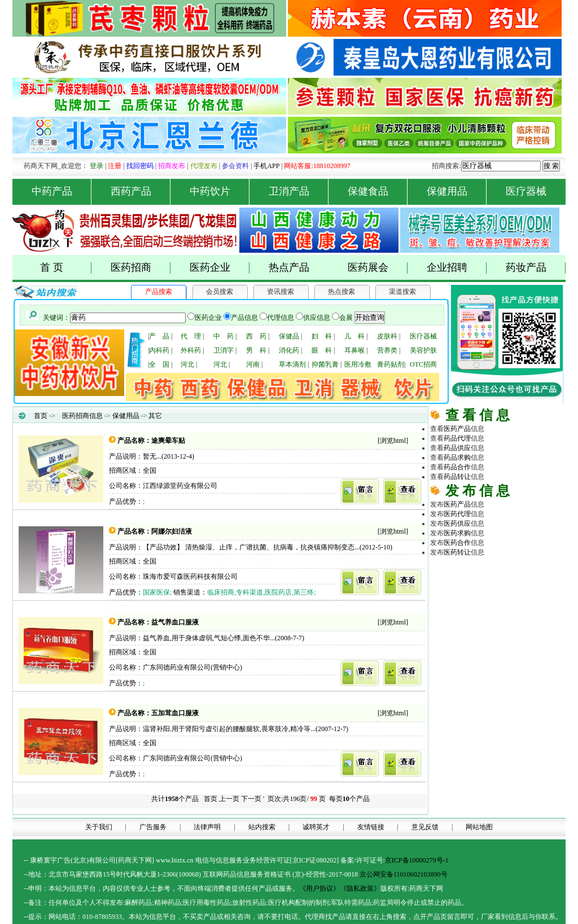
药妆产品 (536, 268)
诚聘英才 (316, 827)
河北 (187, 364)
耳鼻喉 (354, 350)
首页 (41, 416)
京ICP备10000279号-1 (417, 860)
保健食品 (378, 191)
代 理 (191, 336)
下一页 (251, 799)
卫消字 (224, 350)
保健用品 (457, 191)
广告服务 (153, 827)
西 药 (256, 336)
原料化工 (471, 589)
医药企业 (220, 268)
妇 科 (322, 336)
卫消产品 (299, 191)
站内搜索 (262, 827)
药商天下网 (472, 570)
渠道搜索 (402, 292)
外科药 (191, 350)
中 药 (224, 336)
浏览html (393, 441)
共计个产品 (174, 799)
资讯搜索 (281, 292)
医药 (457, 429)
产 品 (159, 336)
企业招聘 (457, 268)
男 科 (256, 350)
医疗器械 (526, 191)
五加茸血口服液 (175, 713)
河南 (253, 364)
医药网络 (498, 618)
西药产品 (141, 191)
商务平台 (525, 618)
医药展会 (378, 268)
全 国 (159, 364)
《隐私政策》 (360, 888)
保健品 (289, 336)
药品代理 (525, 580)
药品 (457, 438)
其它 (155, 416)
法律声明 (207, 827)
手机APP (266, 166)
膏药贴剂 (391, 364)
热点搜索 (341, 292)
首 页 (66, 268)
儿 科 (354, 336)
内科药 (159, 350)
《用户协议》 (319, 888)
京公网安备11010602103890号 (404, 874)
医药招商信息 (82, 416)
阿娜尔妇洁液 (172, 531)
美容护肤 (423, 350)
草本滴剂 (292, 364)
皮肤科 (387, 336)
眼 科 (322, 350)
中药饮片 (220, 191)
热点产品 (289, 267)
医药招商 (141, 268)
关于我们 (99, 827)
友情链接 (371, 827)
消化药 (289, 350)
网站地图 (479, 827)
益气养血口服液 (175, 622)
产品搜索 (159, 292)
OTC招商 (423, 364)
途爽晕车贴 (168, 441)
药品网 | (443, 570)
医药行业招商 (525, 599)
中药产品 (62, 191)
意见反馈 (425, 827)
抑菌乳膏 (325, 364)
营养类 (387, 350)
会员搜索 (220, 292)
